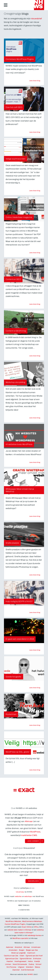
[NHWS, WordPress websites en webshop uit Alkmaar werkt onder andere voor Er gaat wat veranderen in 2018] (24, 631)
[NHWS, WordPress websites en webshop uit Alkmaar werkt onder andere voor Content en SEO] (24, 271)
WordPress (35, 832)
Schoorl (38, 964)
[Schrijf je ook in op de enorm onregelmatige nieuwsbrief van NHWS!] (35, 881)
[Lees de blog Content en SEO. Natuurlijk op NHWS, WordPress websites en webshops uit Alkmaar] (35, 304)
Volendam (30, 967)
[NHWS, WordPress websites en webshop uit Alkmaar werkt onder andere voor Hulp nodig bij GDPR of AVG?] (24, 593)
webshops (28, 896)
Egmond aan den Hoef (34, 956)
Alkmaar (29, 821)
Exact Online (27, 927)
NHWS (30, 974)
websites (18, 896)
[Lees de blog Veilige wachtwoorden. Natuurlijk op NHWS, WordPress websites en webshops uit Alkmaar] (35, 191)
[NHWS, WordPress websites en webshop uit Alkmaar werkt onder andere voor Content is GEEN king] (24, 322)
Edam (22, 956)
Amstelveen (36, 947)
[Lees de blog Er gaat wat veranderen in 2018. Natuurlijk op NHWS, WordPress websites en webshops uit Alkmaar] (35, 650)
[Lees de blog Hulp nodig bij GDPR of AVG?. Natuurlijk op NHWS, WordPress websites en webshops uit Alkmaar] (35, 612)
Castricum (31, 953)
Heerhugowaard (20, 961)
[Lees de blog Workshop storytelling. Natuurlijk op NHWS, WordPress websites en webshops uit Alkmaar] (35, 418)
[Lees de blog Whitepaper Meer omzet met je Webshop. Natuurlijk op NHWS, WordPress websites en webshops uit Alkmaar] (35, 516)
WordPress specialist (20, 938)
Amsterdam (13, 950)
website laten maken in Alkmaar (20, 930)
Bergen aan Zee (32, 950)
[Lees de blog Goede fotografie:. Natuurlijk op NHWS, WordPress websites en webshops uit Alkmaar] (35, 688)
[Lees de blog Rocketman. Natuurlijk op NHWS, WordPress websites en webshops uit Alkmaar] (35, 725)
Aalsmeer (10, 947)
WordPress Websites (13, 921)
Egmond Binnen (26, 959)
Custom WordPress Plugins (15, 924)
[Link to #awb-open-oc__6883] (6, 5)
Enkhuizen (37, 959)
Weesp (37, 967)
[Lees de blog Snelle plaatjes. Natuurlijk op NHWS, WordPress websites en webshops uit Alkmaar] (35, 575)
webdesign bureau (34, 935)
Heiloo (30, 961)
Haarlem (10, 961)
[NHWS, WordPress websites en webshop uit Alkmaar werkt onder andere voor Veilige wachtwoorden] (24, 150)
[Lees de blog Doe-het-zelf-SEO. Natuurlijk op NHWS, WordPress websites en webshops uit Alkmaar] (35, 132)
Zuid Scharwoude (28, 970)
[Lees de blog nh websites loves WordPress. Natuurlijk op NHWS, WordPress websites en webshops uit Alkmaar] (35, 462)
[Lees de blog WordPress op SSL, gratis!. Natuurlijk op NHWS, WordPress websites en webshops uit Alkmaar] (35, 770)
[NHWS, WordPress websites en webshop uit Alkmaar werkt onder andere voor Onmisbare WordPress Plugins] (24, 51)
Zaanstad (16, 970)
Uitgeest (21, 967)
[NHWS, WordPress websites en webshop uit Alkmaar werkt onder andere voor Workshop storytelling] (24, 374)
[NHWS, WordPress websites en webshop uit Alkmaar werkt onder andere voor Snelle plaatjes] (24, 535)
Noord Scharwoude (20, 964)
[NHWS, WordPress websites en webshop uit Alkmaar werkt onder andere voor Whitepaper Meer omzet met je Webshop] (24, 482)
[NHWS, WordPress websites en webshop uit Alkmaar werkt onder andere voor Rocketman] (24, 706)
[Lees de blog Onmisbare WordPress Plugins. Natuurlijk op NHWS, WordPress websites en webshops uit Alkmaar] (35, 81)
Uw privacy (20, 892)
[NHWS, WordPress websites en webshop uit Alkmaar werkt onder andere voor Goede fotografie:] (24, 668)
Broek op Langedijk (19, 953)
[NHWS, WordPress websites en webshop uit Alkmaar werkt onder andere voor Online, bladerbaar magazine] (24, 209)
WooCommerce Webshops (32, 921)
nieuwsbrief (36, 19)
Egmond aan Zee (12, 959)
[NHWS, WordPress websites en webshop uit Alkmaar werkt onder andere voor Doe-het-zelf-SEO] (24, 99)
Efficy (36, 927)
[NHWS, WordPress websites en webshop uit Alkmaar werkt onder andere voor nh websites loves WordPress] (24, 436)
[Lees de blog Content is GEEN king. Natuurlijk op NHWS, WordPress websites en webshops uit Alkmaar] (35, 356)
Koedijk (37, 961)
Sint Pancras (11, 967)
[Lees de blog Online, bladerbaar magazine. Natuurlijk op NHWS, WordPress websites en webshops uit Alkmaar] (35, 253)
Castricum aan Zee (11, 956)
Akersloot (18, 947)
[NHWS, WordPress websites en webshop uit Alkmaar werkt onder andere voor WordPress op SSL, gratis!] (24, 744)
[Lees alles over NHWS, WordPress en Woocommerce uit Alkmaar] (35, 841)
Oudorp (31, 964)
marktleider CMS (29, 835)
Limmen (8, 964)
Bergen (22, 950)
